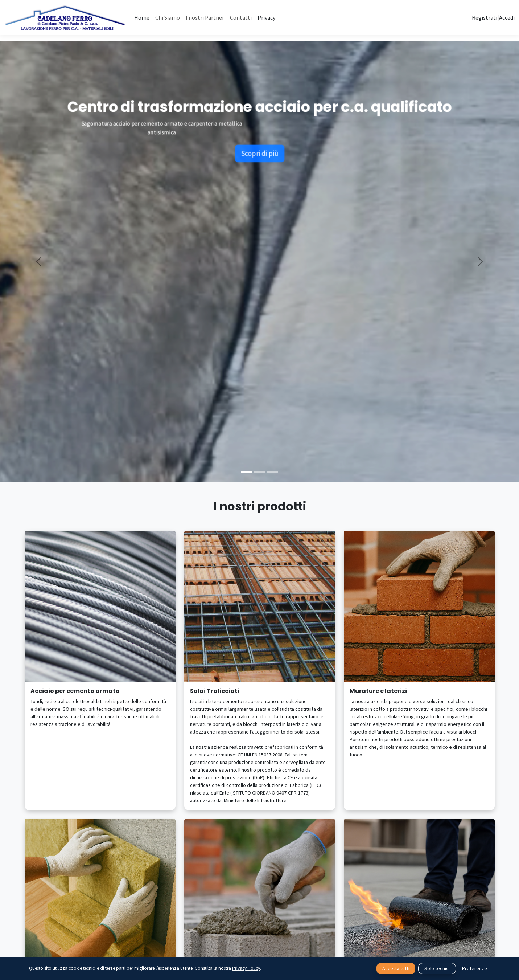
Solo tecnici (437, 968)
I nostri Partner (205, 17)
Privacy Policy (246, 968)
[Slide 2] (260, 472)
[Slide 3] (273, 472)
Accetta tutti (396, 968)
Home (142, 17)
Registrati (485, 17)
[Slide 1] (247, 472)
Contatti (241, 17)
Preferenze (475, 968)
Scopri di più (259, 159)
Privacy (266, 17)
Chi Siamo (168, 17)
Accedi (507, 17)
